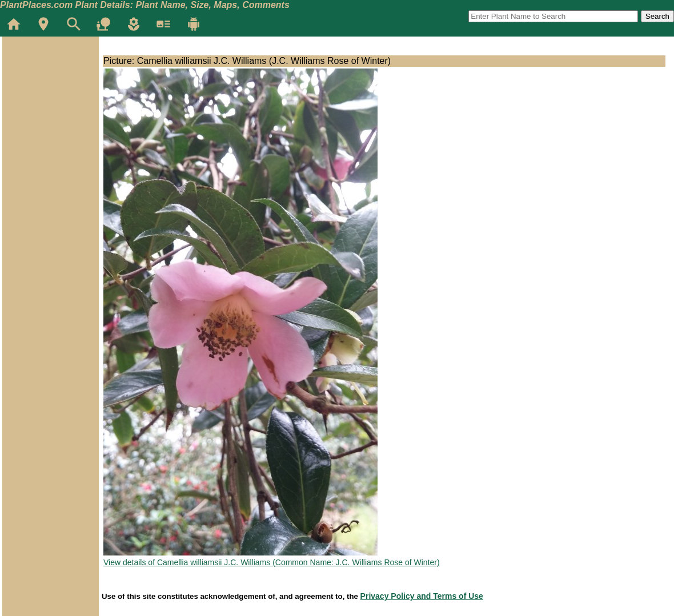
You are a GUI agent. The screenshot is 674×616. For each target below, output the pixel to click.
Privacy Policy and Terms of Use (422, 596)
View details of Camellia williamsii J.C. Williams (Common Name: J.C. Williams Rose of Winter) (272, 562)
